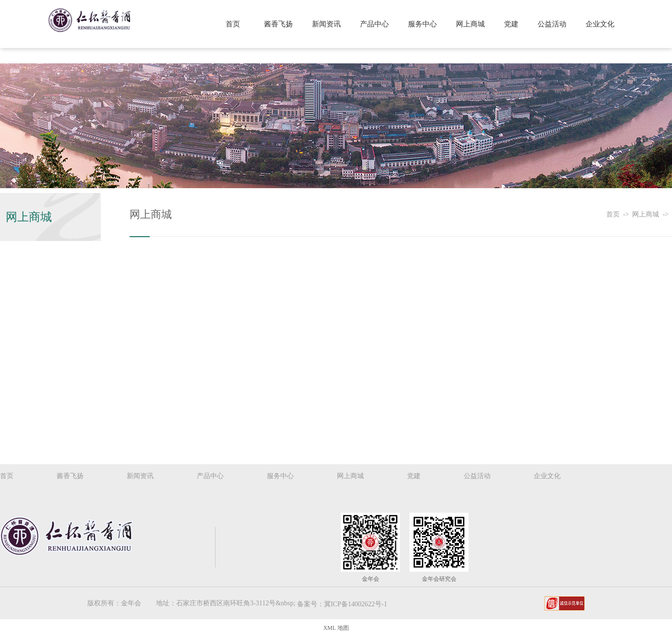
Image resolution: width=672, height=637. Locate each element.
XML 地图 (336, 628)
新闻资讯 (328, 24)
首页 (235, 24)
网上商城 (471, 24)
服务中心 (424, 24)
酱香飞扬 (280, 24)
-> (628, 214)
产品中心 (376, 24)
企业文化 (600, 24)
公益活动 (552, 24)
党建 (512, 24)
